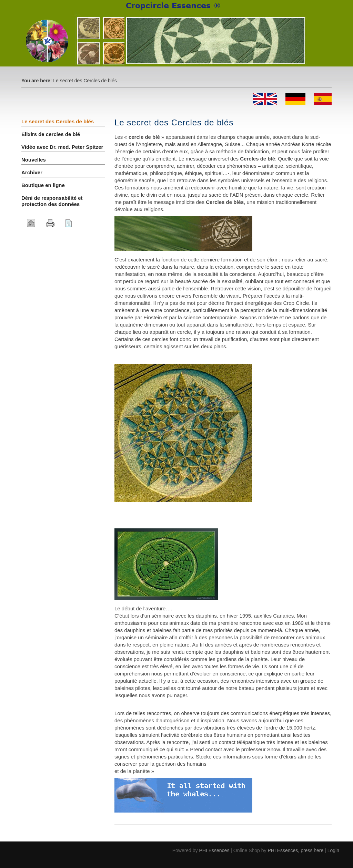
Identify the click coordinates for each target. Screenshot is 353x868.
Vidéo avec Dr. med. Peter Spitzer (62, 147)
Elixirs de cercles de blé (51, 134)
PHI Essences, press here (295, 850)
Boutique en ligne (43, 185)
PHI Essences (214, 850)
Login (333, 850)
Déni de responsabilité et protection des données (52, 201)
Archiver (32, 172)
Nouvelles (34, 160)
